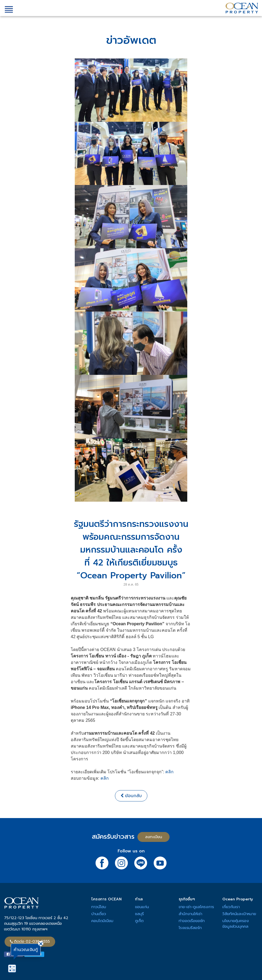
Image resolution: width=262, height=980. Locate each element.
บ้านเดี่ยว (99, 914)
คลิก (169, 772)
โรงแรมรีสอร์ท (190, 928)
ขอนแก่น (142, 907)
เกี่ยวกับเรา (231, 907)
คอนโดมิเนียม (102, 921)
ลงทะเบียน (154, 837)
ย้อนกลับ (131, 796)
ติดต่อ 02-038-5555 (30, 942)
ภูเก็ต (139, 921)
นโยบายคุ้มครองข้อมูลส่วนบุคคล (236, 924)
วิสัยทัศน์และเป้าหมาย (239, 914)
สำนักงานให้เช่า (190, 914)
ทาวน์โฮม (99, 907)
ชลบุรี (139, 914)
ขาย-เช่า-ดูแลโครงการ (196, 907)
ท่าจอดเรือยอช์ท (192, 921)
